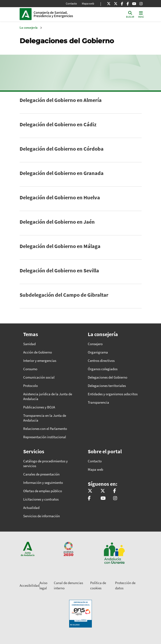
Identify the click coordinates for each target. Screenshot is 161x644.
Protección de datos (125, 586)
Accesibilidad (30, 585)
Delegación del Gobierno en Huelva (60, 197)
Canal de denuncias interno (68, 586)
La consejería (29, 28)
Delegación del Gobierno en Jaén (57, 222)
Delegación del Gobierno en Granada (62, 173)
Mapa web (88, 3)
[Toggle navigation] (141, 14)
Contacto (71, 3)
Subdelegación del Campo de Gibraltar (64, 295)
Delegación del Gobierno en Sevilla (59, 270)
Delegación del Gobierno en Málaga (60, 246)
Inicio (66, 14)
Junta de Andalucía (26, 14)
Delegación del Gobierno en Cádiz (58, 124)
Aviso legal (43, 586)
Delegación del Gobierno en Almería (61, 100)
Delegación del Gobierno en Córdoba (62, 149)
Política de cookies (98, 586)
